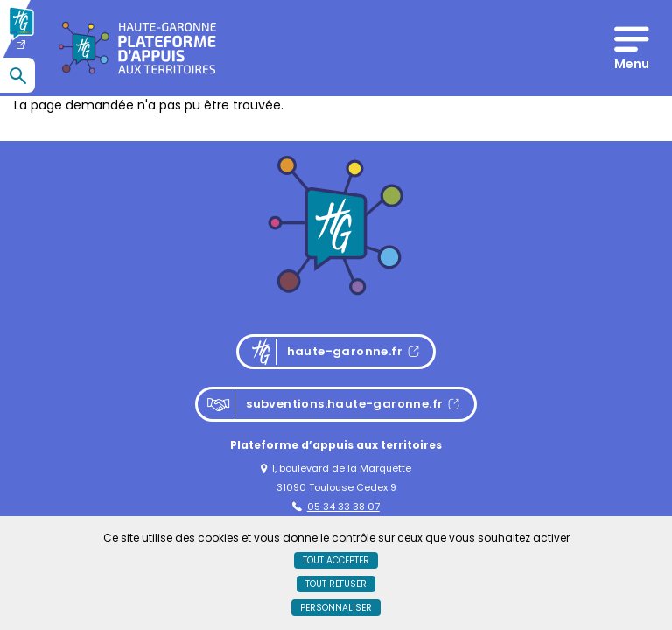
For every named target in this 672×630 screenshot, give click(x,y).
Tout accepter (336, 560)
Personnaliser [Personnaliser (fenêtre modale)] (336, 608)
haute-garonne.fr (341, 352)
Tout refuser (336, 584)
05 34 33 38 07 (336, 507)
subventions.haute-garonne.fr (325, 404)
